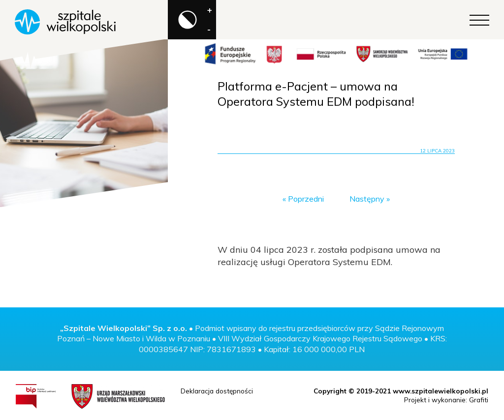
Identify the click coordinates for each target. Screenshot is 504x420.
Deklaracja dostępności (217, 391)
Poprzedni (306, 199)
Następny (367, 199)
